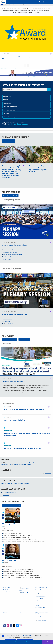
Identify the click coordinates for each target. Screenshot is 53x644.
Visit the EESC (6, 590)
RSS (4, 615)
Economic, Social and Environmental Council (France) (42, 621)
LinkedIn (5, 626)
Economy (7, 114)
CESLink (37, 618)
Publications (6, 495)
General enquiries (7, 592)
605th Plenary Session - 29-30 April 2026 (15, 245)
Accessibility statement (40, 608)
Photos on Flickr (8, 324)
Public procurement (24, 617)
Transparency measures (41, 597)
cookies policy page (27, 636)
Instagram (8, 626)
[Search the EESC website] (25, 90)
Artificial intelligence (10, 110)
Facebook (11, 626)
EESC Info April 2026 (8, 524)
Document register (24, 588)
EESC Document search (10, 493)
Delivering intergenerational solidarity (15, 382)
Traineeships (22, 615)
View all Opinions (8, 141)
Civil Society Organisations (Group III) (22, 465)
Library (21, 590)
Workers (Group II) (6, 465)
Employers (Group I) (29, 463)
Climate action (8, 96)
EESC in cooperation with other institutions (42, 613)
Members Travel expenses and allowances (42, 602)
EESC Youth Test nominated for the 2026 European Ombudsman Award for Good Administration (26, 58)
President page (22, 73)
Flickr (21, 626)
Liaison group (38, 616)
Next (28, 65)
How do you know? (29, 5)
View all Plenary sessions (9, 196)
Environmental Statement (41, 590)
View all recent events (9, 339)
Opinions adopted (8, 319)
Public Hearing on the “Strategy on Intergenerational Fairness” (24, 410)
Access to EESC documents (41, 599)
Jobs (20, 613)
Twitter (14, 626)
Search (26, 643)
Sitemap (5, 613)
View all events (24, 339)
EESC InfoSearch (24, 593)
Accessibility (43, 2)
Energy (6, 100)
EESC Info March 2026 (9, 560)
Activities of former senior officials (41, 605)
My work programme (30, 73)
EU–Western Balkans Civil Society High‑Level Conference (23, 448)
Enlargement (8, 103)
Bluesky (17, 626)
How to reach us (7, 588)
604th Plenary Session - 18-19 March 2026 (15, 314)
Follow (51, 54)
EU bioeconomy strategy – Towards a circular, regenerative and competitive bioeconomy (38, 169)
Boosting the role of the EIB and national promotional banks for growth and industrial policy (27, 434)
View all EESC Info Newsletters (11, 505)
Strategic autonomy (10, 117)
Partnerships (22, 619)
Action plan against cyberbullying (15, 420)
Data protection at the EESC (41, 588)
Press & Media (7, 321)
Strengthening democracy (11, 107)
